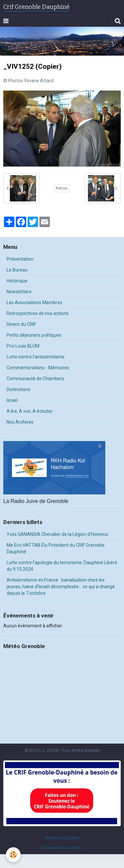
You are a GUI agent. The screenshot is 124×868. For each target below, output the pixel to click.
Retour (62, 188)
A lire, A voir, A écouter (30, 411)
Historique (17, 281)
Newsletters (19, 292)
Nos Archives (20, 422)
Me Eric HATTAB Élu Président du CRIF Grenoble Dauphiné (56, 548)
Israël (12, 400)
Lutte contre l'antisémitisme (36, 357)
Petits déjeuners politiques (34, 335)
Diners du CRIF (21, 324)
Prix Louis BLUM (23, 346)
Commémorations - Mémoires (38, 368)
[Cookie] (13, 855)
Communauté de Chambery (35, 379)
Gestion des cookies (62, 848)
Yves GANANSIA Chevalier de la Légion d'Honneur (58, 534)
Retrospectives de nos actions (38, 313)
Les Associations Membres (34, 302)
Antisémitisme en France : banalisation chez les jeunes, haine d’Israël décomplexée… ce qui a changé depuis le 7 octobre (61, 587)
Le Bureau (17, 270)
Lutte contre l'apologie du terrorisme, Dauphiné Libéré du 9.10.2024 (62, 566)
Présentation (20, 259)
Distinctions (19, 389)
